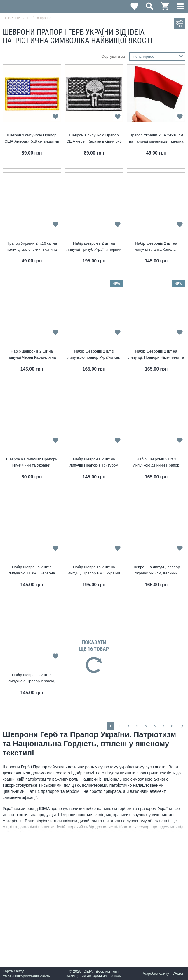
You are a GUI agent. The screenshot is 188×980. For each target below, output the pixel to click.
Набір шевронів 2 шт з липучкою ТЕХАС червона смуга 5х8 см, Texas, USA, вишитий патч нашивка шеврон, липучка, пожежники (32, 570)
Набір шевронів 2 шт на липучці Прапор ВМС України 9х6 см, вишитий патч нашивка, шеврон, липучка (94, 570)
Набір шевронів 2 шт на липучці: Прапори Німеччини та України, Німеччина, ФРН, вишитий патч (156, 355)
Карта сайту (13, 971)
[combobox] (157, 57)
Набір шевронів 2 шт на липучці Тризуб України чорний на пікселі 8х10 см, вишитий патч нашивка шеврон (94, 247)
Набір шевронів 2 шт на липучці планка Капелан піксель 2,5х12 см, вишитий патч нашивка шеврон (156, 247)
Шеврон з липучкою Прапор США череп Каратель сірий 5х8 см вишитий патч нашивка (94, 139)
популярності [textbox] (145, 56)
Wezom (179, 973)
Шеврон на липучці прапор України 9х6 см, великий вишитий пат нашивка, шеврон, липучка (156, 570)
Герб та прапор (39, 18)
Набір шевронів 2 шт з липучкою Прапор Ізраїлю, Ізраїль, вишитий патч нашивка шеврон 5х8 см (32, 678)
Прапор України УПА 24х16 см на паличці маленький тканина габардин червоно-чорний (156, 139)
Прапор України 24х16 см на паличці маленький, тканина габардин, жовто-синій (32, 247)
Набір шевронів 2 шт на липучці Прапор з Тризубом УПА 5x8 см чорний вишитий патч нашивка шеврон (94, 463)
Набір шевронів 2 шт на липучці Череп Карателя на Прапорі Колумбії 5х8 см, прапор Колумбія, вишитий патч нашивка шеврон (32, 355)
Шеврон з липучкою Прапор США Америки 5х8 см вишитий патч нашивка (32, 139)
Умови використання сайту (26, 976)
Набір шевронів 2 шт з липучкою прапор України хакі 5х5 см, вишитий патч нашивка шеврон (94, 355)
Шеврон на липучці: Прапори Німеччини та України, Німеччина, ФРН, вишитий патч (32, 463)
